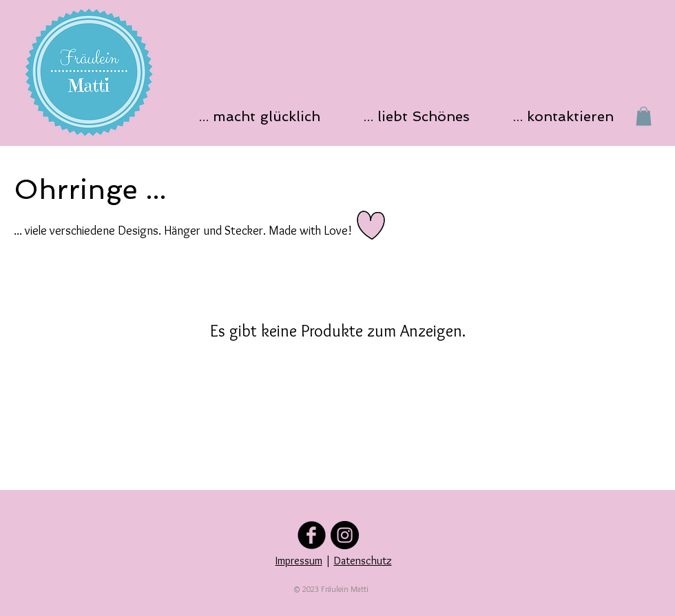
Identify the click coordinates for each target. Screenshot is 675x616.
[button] (263, 116)
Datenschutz (363, 561)
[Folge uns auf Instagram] (345, 535)
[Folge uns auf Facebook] (312, 535)
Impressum (299, 561)
